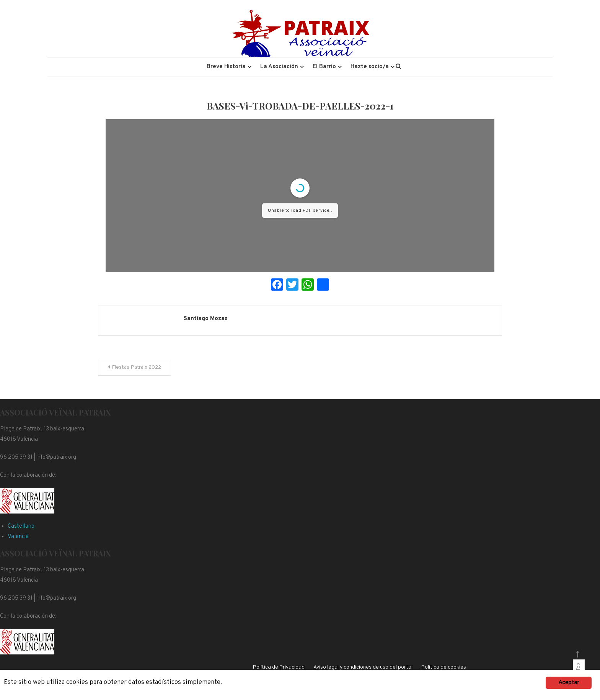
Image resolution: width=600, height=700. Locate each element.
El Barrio (324, 67)
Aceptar (569, 683)
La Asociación (279, 67)
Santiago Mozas (206, 319)
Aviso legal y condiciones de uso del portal (363, 667)
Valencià (18, 537)
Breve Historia (226, 67)
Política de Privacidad (279, 667)
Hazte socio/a (370, 67)
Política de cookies (444, 667)
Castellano (21, 526)
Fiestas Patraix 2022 (136, 367)
